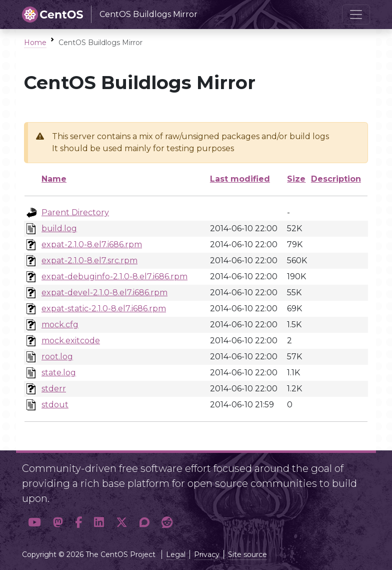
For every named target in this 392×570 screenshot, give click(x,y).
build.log (59, 228)
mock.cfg (60, 325)
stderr (54, 389)
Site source (247, 554)
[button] (34, 523)
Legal (176, 554)
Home (35, 43)
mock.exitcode (71, 341)
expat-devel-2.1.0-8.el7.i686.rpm (104, 293)
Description (336, 179)
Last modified (240, 179)
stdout (55, 405)
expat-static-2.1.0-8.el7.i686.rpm (104, 309)
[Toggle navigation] (356, 15)
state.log (59, 373)
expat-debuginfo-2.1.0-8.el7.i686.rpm (114, 276)
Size (296, 179)
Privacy (207, 554)
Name (54, 179)
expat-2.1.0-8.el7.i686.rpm (92, 244)
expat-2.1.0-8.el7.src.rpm (89, 260)
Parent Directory (75, 212)
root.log (57, 357)
